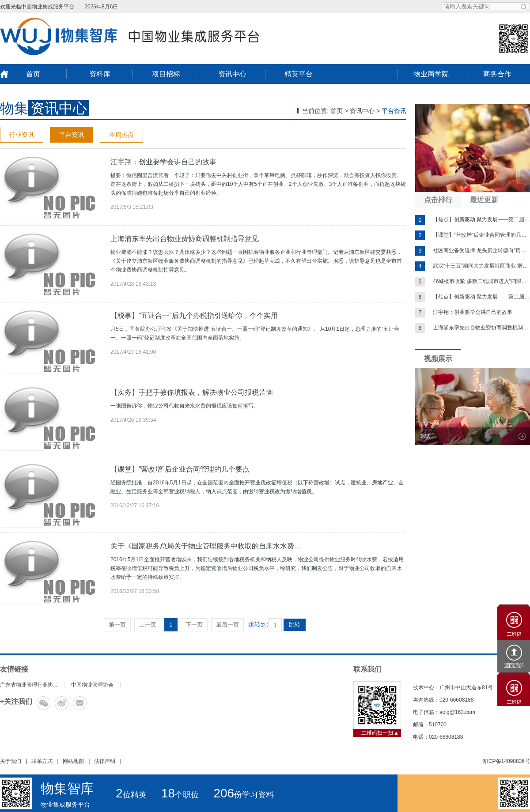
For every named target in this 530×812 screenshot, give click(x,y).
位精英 (131, 795)
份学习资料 (244, 795)
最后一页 (227, 625)
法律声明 (105, 761)
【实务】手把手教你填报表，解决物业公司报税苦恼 (192, 392)
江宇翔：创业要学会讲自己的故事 (163, 162)
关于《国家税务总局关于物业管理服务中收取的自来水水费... (205, 546)
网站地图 (73, 761)
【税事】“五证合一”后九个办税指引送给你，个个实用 (194, 315)
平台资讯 (72, 135)
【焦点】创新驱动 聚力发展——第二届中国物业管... (473, 220)
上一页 (148, 625)
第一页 (117, 625)
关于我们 (11, 761)
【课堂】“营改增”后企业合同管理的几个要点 (180, 469)
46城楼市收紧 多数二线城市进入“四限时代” (473, 282)
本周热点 (121, 135)
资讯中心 (232, 74)
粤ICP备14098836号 (506, 761)
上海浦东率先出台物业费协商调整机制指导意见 (185, 239)
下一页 (194, 625)
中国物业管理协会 (92, 685)
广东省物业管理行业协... (29, 685)
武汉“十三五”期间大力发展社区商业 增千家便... (473, 266)
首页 (33, 74)
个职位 (180, 795)
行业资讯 (22, 135)
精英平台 (299, 74)
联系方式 (42, 761)
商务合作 (497, 74)
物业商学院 (431, 74)
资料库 (100, 74)
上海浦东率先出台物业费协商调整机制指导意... (473, 328)
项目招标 (166, 74)
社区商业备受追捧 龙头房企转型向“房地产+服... (473, 251)
